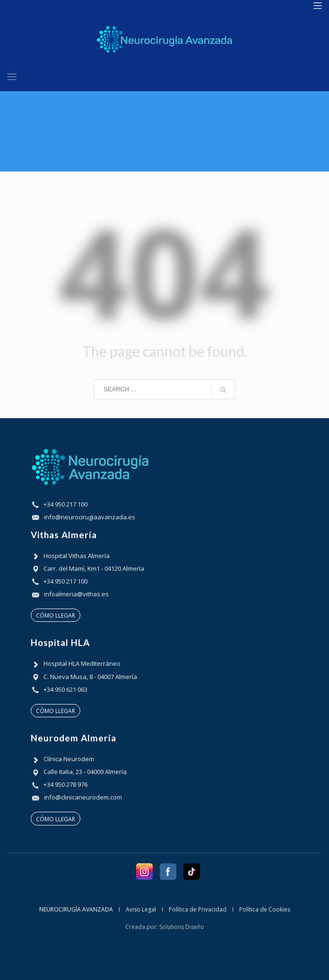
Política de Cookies (265, 909)
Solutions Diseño (182, 927)
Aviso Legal (141, 909)
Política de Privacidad (198, 909)
